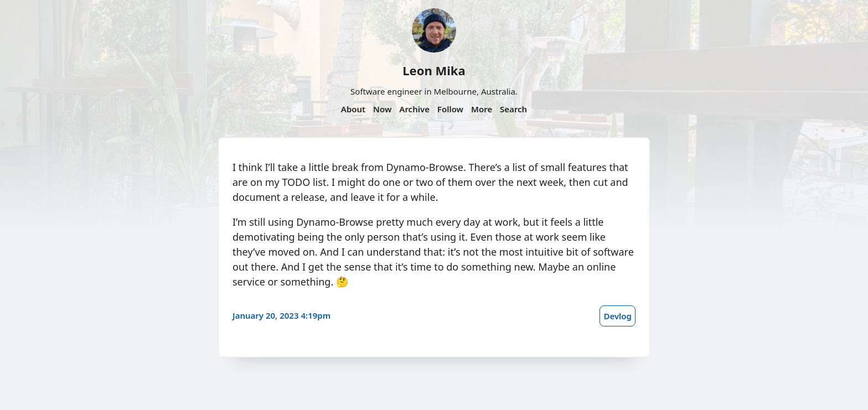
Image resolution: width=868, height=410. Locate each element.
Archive (414, 109)
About (353, 109)
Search (513, 109)
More (482, 109)
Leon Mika (434, 70)
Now (382, 109)
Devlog (618, 316)
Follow (450, 109)
